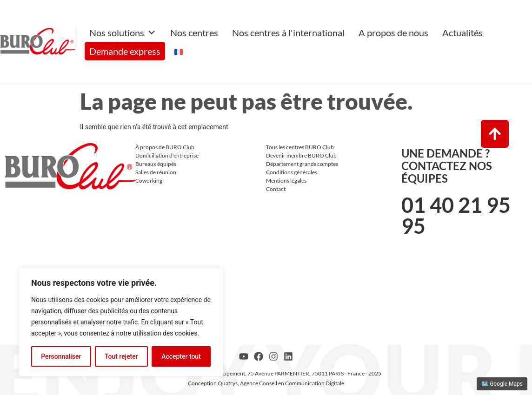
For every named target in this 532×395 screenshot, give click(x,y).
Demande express (125, 51)
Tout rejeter (121, 356)
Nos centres (194, 33)
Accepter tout (181, 356)
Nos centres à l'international (288, 33)
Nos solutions (123, 33)
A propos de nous (393, 33)
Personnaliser (61, 356)
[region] (121, 322)
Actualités (462, 33)
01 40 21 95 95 (456, 215)
